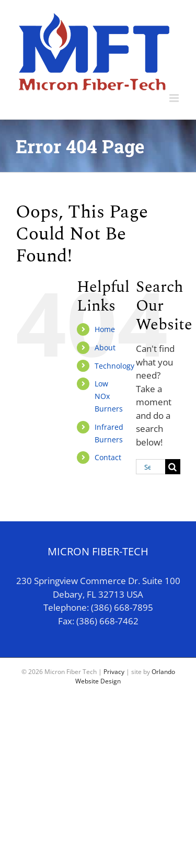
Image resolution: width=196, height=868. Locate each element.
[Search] (173, 467)
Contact (108, 457)
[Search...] (151, 467)
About (105, 347)
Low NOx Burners (109, 396)
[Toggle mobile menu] (175, 98)
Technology (114, 366)
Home (105, 329)
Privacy (114, 672)
